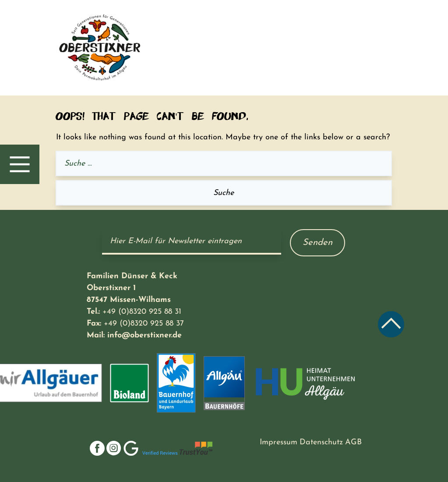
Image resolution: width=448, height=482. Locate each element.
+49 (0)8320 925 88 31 (142, 312)
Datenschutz (321, 442)
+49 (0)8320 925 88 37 (144, 324)
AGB (353, 442)
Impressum (279, 442)
